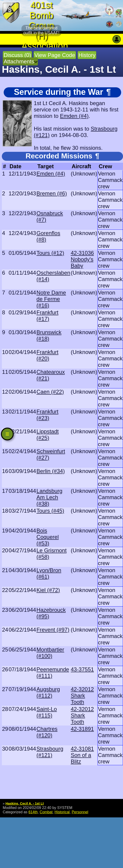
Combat (46, 812)
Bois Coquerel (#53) (48, 537)
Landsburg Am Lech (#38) (49, 497)
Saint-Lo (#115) (47, 712)
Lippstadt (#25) (48, 435)
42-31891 (82, 729)
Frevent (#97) (53, 630)
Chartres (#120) (47, 732)
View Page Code (55, 55)
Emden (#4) (74, 116)
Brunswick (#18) (49, 335)
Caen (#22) (50, 392)
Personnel (80, 812)
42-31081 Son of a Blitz (82, 755)
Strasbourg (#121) (50, 752)
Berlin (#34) (51, 471)
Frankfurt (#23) (47, 415)
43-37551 (82, 669)
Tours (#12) (50, 253)
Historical (62, 812)
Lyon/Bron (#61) (49, 573)
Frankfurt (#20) (47, 355)
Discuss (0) (17, 55)
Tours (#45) (50, 511)
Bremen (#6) (52, 193)
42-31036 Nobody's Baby (82, 259)
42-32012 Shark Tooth (82, 696)
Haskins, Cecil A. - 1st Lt (25, 803)
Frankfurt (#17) (47, 316)
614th (33, 812)
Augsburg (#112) (48, 692)
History (87, 55)
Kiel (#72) (48, 590)
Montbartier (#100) (50, 653)
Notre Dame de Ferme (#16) (51, 299)
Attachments (19, 61)
